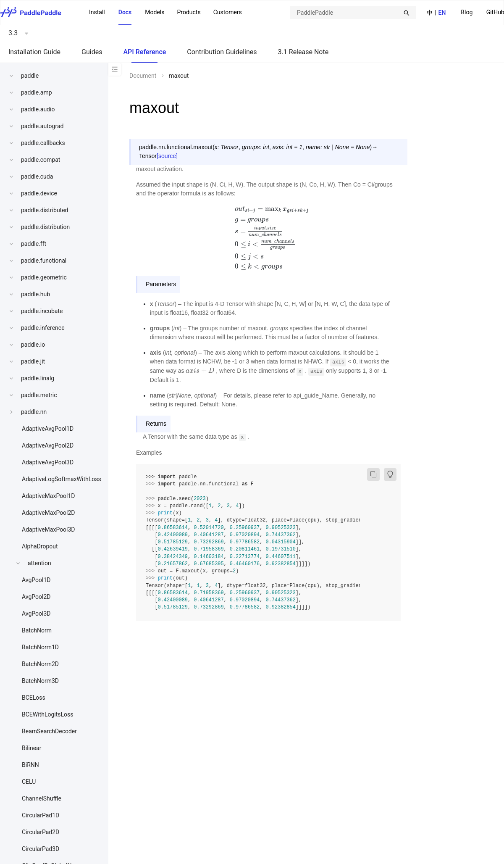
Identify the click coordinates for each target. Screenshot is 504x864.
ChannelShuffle (42, 798)
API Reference (144, 52)
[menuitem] (467, 13)
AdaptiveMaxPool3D (49, 529)
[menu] (165, 13)
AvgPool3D (36, 614)
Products (189, 12)
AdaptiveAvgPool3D (48, 462)
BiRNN (30, 765)
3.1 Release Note (303, 52)
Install (97, 12)
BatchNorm (37, 630)
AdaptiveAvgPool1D (48, 429)
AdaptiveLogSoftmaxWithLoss (62, 479)
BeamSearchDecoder (49, 731)
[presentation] (269, 237)
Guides (92, 52)
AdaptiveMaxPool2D (49, 513)
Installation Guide (34, 52)
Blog (467, 12)
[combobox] (353, 13)
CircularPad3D (41, 849)
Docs (125, 12)
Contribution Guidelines (222, 52)
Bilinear (31, 748)
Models (155, 12)
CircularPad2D (41, 832)
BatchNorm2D (40, 664)
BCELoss (34, 698)
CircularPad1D (41, 815)
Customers (228, 12)
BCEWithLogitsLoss (47, 714)
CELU (29, 782)
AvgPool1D (36, 580)
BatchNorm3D (40, 681)
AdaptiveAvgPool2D (48, 445)
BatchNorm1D (40, 647)
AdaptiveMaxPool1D (49, 496)
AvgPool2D (36, 597)
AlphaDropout (40, 546)
